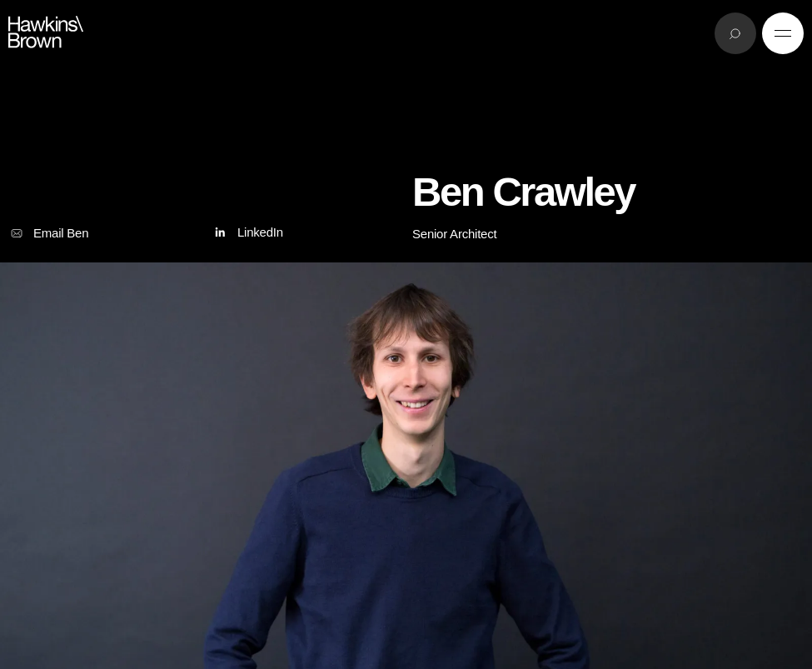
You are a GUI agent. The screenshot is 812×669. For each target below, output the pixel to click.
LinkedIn (247, 233)
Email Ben (48, 233)
